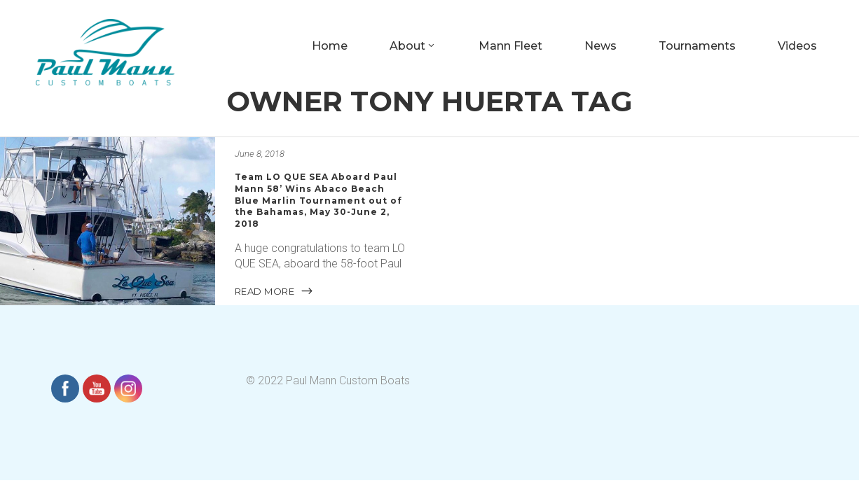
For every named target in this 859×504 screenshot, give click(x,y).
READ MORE (275, 290)
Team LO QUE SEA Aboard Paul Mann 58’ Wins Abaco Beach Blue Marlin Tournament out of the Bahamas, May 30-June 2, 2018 (318, 200)
